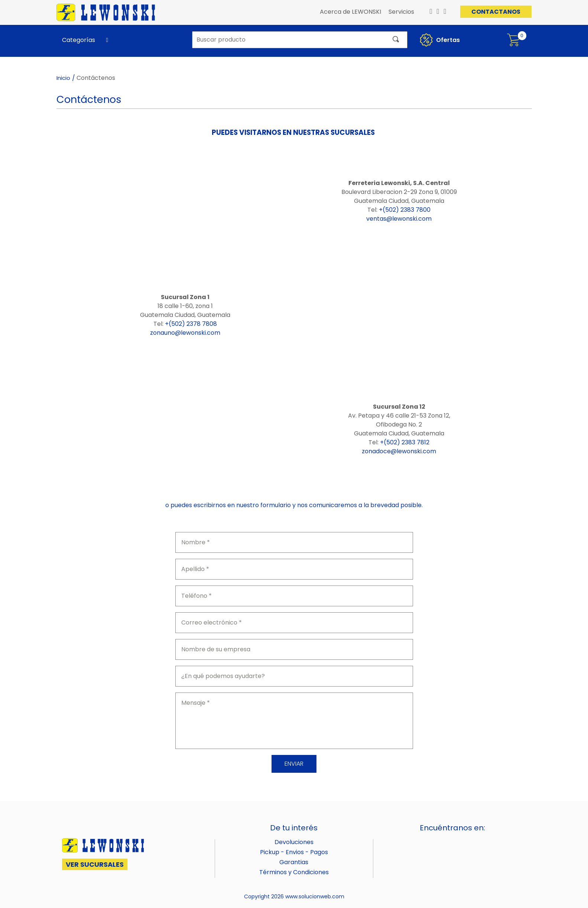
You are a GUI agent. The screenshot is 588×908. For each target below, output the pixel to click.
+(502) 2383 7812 (405, 442)
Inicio (63, 78)
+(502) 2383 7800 (405, 210)
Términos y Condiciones (294, 872)
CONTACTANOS (496, 12)
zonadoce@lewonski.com (399, 451)
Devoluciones (294, 842)
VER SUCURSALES (95, 864)
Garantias (294, 862)
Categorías (79, 40)
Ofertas (439, 40)
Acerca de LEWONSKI (350, 12)
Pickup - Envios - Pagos (294, 852)
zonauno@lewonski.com (185, 333)
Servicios (401, 12)
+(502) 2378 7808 (191, 324)
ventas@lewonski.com (399, 219)
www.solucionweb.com (315, 896)
